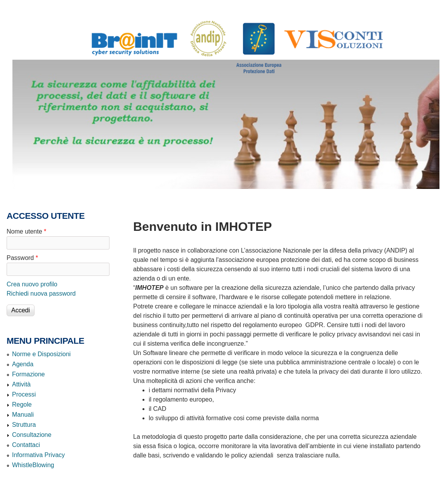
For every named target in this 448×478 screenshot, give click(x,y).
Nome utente (26, 231)
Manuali (23, 415)
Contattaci (26, 445)
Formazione (28, 374)
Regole (22, 404)
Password (22, 258)
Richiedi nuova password (41, 294)
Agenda (23, 364)
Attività (21, 384)
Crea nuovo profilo (32, 284)
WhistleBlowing (33, 465)
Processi (24, 394)
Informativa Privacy (38, 455)
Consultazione (32, 435)
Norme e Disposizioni (41, 354)
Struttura (24, 425)
